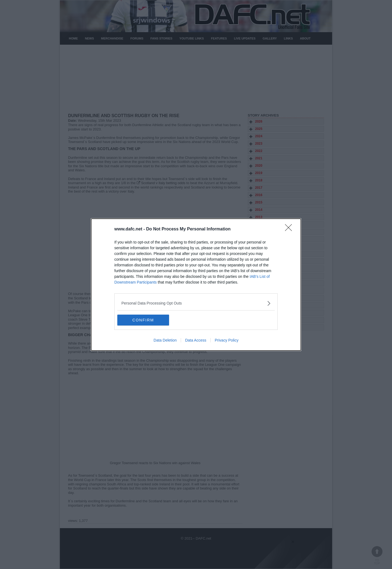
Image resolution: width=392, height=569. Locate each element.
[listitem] (196, 303)
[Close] (290, 229)
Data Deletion (165, 340)
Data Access (196, 340)
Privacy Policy (227, 340)
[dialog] (196, 285)
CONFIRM (143, 320)
